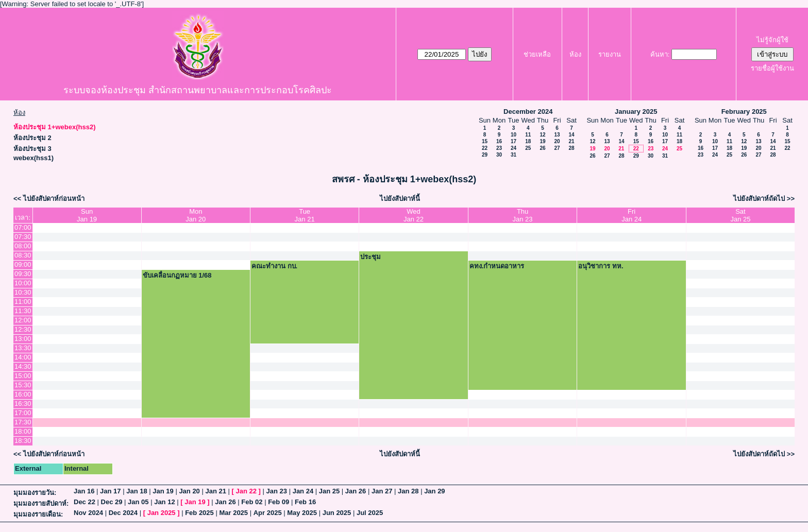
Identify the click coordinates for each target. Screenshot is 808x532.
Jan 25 (329, 491)
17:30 (23, 422)
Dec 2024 (123, 513)
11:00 (23, 302)
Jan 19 (163, 491)
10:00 (23, 283)
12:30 (23, 329)
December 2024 (528, 111)
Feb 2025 (199, 513)
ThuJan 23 (523, 215)
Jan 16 (84, 491)
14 (571, 135)
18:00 (23, 431)
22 (485, 148)
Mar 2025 (233, 513)
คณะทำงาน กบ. (274, 266)
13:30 (23, 348)
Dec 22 (85, 502)
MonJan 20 (196, 215)
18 (528, 141)
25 (528, 148)
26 (542, 148)
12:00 (23, 320)
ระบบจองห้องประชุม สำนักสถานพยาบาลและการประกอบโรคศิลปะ (198, 90)
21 (571, 141)
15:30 (23, 385)
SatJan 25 (740, 215)
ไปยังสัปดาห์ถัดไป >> (764, 199)
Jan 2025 (162, 513)
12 (542, 135)
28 (571, 148)
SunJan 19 (87, 215)
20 (557, 141)
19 (542, 141)
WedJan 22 (414, 215)
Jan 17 (110, 491)
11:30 (23, 311)
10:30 (23, 292)
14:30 (23, 366)
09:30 (23, 274)
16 (499, 141)
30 (499, 155)
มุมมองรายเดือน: (38, 514)
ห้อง (575, 54)
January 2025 (636, 111)
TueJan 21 (305, 215)
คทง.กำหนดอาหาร (497, 266)
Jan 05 (138, 502)
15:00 (23, 376)
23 (499, 148)
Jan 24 (303, 491)
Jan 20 (189, 491)
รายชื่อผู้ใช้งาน (772, 68)
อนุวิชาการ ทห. (601, 266)
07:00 (23, 227)
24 (514, 148)
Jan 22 (246, 491)
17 (514, 141)
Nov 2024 (88, 513)
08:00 (23, 246)
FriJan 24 (632, 215)
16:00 (23, 394)
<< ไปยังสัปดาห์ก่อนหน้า (49, 199)
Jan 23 (277, 491)
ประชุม (371, 257)
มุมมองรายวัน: (35, 493)
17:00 (23, 413)
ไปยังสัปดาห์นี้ (400, 199)
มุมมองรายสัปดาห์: (41, 503)
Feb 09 (279, 502)
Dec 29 (112, 502)
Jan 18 (137, 491)
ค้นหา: (660, 54)
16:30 (23, 404)
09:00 (23, 264)
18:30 (23, 441)
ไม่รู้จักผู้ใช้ (772, 40)
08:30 (23, 255)
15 (485, 141)
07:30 (23, 237)
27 (557, 148)
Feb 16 (305, 502)
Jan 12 (164, 502)
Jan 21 (215, 491)
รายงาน (610, 54)
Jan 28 (408, 491)
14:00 (23, 357)
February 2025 (744, 111)
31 (514, 155)
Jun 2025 (337, 513)
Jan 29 (434, 491)
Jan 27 (382, 491)
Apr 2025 (268, 513)
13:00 (23, 339)
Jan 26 (356, 491)
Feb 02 (252, 502)
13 (557, 135)
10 (514, 135)
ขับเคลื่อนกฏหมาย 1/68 (177, 275)
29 (485, 155)
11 (528, 135)
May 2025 (302, 513)
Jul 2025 (370, 513)
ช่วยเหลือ (537, 54)
